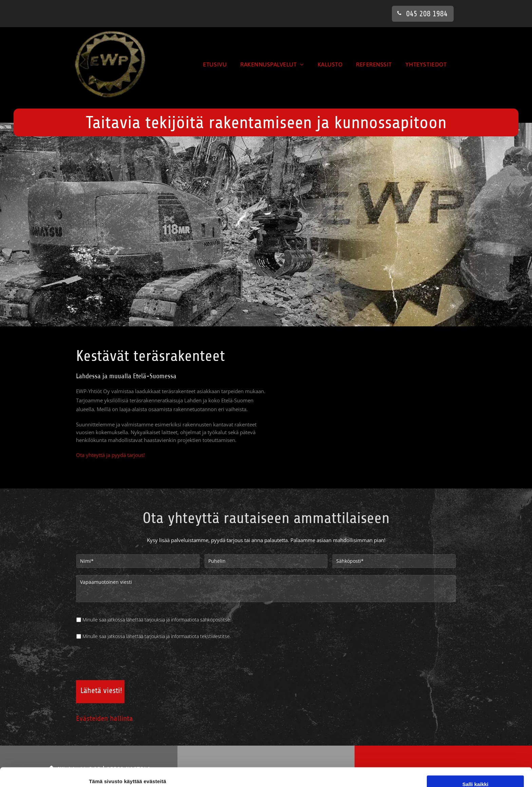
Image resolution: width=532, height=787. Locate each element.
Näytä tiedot (363, 774)
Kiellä (475, 743)
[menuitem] (215, 64)
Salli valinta (476, 723)
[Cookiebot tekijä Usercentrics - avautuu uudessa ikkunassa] (44, 774)
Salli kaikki (476, 703)
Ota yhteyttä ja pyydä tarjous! (110, 455)
